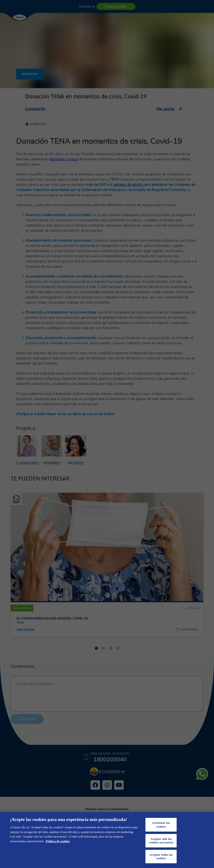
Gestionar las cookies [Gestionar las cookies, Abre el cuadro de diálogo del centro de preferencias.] (161, 825)
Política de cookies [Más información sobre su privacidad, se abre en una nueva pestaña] (58, 841)
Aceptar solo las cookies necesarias (161, 841)
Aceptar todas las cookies (161, 857)
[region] (107, 840)
